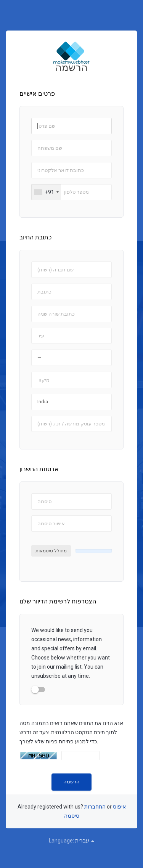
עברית (85, 841)
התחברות (95, 807)
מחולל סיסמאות (51, 551)
